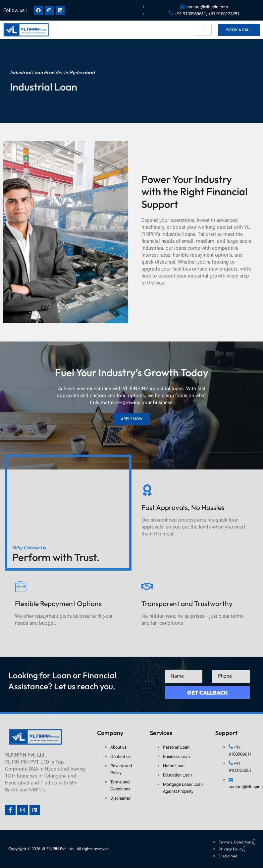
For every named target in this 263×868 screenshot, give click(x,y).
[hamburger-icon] (204, 30)
